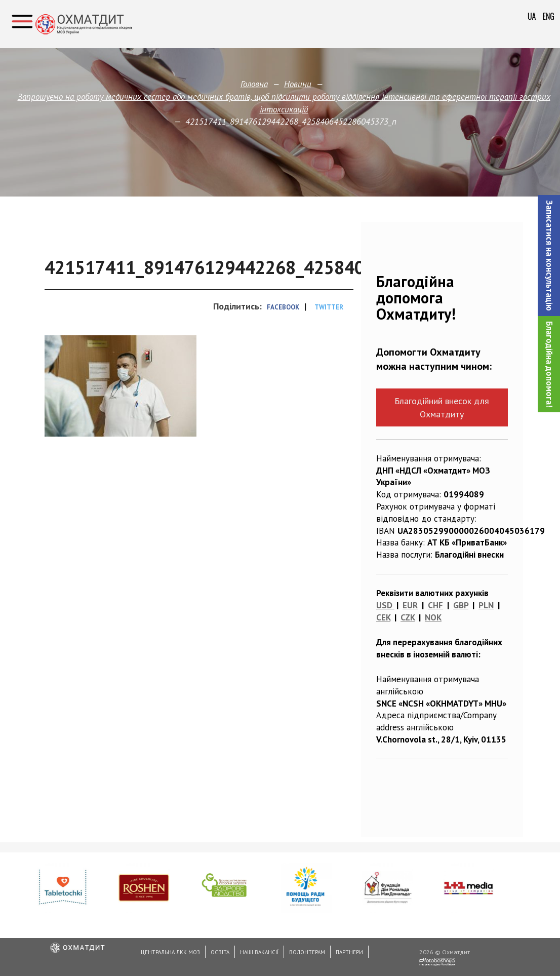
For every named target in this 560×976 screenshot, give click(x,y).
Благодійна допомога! (549, 364)
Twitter (329, 307)
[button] (549, 256)
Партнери (349, 952)
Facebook (283, 307)
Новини (297, 84)
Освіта (220, 952)
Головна (254, 84)
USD (384, 605)
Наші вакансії (259, 952)
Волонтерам (307, 952)
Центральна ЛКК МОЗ (170, 952)
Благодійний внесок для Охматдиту (442, 407)
